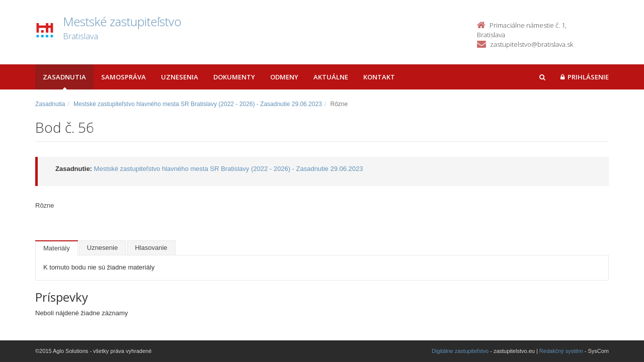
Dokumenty (234, 77)
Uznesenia (180, 77)
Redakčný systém (561, 351)
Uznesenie (102, 248)
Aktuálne (331, 77)
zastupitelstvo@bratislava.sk (532, 44)
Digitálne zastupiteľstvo (460, 351)
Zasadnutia (64, 77)
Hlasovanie (151, 248)
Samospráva (124, 77)
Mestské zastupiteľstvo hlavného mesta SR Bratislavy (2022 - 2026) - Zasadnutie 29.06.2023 (198, 104)
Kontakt (379, 77)
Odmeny (284, 77)
